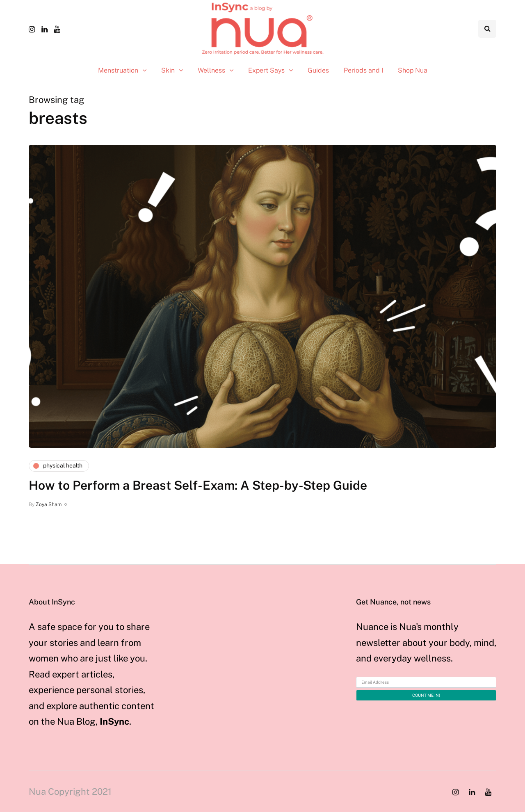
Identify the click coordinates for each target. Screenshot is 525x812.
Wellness (211, 70)
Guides (318, 70)
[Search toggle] (487, 29)
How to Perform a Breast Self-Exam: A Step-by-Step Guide (198, 485)
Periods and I (363, 70)
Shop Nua (413, 70)
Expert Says (266, 70)
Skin (168, 70)
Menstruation (118, 70)
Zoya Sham (49, 504)
